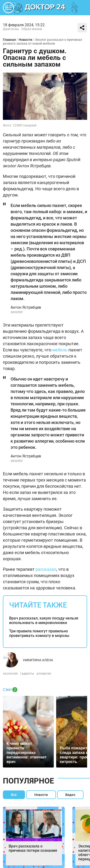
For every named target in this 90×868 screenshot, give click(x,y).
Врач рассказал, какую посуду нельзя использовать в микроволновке (44, 620)
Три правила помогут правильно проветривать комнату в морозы (39, 633)
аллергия (44, 673)
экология (10, 673)
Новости (25, 40)
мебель (60, 350)
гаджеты (27, 673)
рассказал (46, 569)
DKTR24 (45, 8)
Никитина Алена (38, 660)
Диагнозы (11, 29)
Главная (9, 40)
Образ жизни (32, 29)
